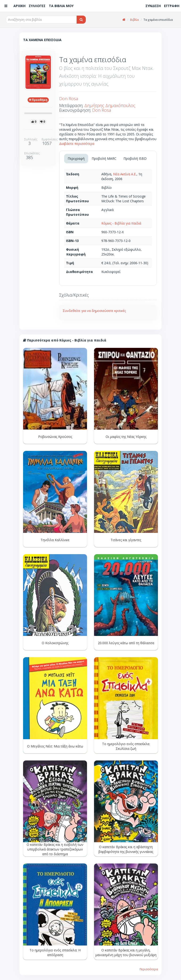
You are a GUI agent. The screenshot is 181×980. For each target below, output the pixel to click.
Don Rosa (69, 99)
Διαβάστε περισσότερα (77, 144)
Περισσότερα (149, 969)
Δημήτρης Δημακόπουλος (110, 105)
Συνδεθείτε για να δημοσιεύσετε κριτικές (94, 311)
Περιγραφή (76, 158)
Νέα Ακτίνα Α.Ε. (125, 174)
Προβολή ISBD (135, 158)
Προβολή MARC (104, 158)
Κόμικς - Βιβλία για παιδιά (121, 223)
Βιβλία (134, 20)
